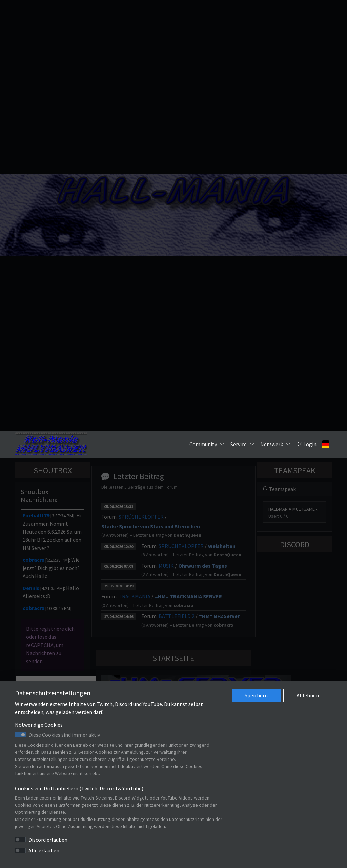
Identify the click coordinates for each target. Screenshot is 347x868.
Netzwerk (276, 444)
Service (243, 444)
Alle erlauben (44, 850)
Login (307, 444)
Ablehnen (308, 695)
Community (207, 444)
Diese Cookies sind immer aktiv (64, 735)
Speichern (256, 695)
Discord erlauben (48, 840)
